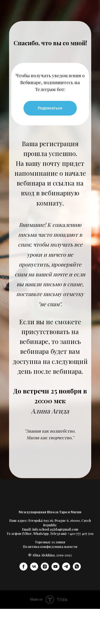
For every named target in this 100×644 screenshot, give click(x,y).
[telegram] (66, 569)
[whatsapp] (77, 569)
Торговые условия (50, 542)
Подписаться (50, 108)
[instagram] (45, 569)
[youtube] (55, 569)
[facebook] (23, 569)
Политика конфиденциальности (50, 547)
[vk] (34, 569)
